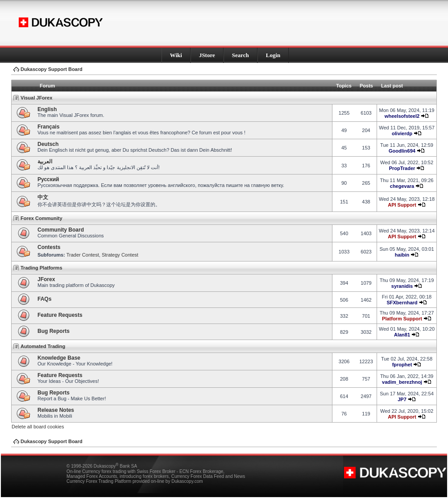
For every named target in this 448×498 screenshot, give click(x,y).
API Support (402, 205)
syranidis (402, 286)
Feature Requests (60, 315)
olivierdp (402, 133)
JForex (46, 279)
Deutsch (48, 144)
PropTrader (402, 168)
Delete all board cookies (38, 427)
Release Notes (56, 410)
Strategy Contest (120, 255)
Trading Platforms (41, 268)
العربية (45, 162)
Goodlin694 (402, 151)
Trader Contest (83, 255)
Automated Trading (43, 346)
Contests (49, 247)
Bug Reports (54, 331)
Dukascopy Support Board (52, 69)
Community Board (61, 230)
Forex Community (41, 218)
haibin (402, 255)
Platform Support (402, 319)
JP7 (402, 399)
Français (48, 127)
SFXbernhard (402, 303)
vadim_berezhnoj (402, 382)
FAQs (44, 299)
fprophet (402, 365)
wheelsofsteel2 (402, 116)
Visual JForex (36, 98)
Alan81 (402, 335)
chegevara (402, 186)
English (47, 109)
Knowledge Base (59, 358)
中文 (43, 197)
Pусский (48, 179)
